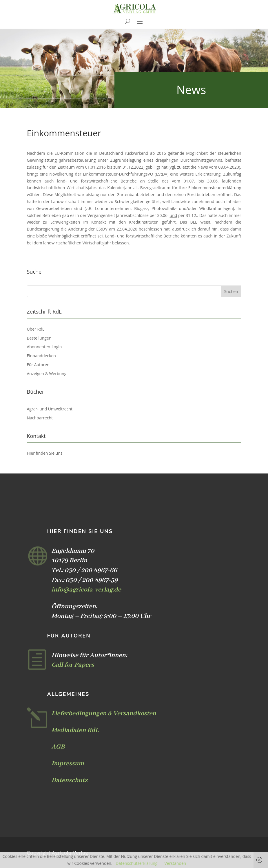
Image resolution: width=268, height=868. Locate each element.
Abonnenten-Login (44, 347)
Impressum (68, 764)
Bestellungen (39, 338)
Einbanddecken (41, 356)
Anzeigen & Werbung (47, 374)
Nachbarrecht (40, 418)
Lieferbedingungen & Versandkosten (104, 714)
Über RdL (36, 329)
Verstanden (175, 863)
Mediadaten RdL (75, 730)
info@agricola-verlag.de (86, 590)
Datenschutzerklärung (136, 863)
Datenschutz (70, 780)
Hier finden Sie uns (45, 453)
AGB (58, 747)
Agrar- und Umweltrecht (50, 409)
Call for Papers (73, 665)
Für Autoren (38, 365)
